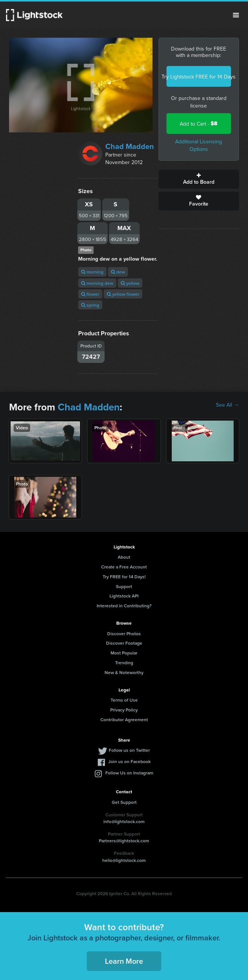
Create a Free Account (124, 567)
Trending (124, 663)
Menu (236, 15)
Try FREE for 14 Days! (124, 577)
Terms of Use (124, 700)
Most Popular (124, 653)
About (124, 557)
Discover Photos (124, 634)
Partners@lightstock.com (124, 841)
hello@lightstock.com (124, 860)
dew (118, 272)
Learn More (124, 961)
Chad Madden (130, 146)
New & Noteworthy (124, 672)
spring (90, 305)
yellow (130, 283)
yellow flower (123, 294)
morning (92, 272)
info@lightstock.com (124, 821)
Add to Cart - (199, 124)
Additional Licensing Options (199, 145)
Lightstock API (124, 596)
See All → (227, 405)
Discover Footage (124, 643)
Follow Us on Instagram (129, 773)
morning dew (97, 283)
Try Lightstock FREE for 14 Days (199, 77)
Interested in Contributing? (124, 606)
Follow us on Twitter (129, 750)
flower (90, 294)
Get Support (124, 802)
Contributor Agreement (124, 720)
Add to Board (199, 179)
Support (124, 586)
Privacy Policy (124, 710)
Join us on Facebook (129, 761)
